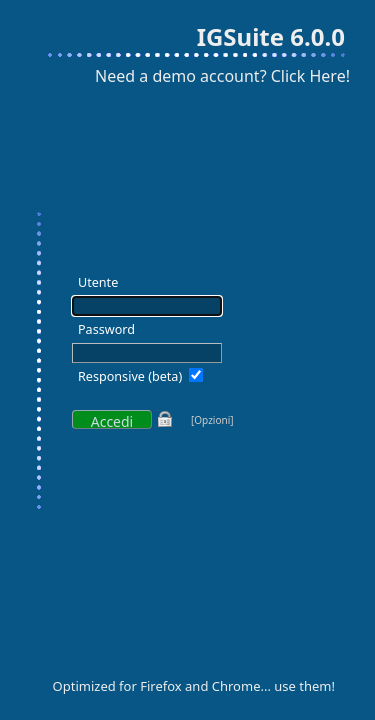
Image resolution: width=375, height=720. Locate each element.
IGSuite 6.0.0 (271, 36)
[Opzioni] (212, 420)
